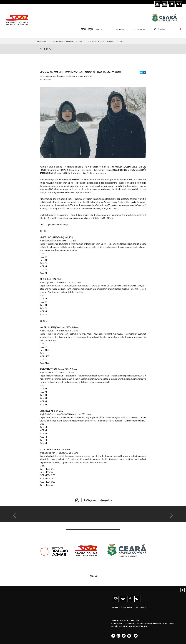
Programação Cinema (75, 41)
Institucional (42, 41)
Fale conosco (141, 607)
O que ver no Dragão (95, 41)
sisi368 (185, 1)
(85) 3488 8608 (142, 626)
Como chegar (128, 607)
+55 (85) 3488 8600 (129, 626)
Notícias (48, 49)
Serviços (111, 41)
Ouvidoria (116, 607)
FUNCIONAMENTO (57, 41)
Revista (121, 41)
